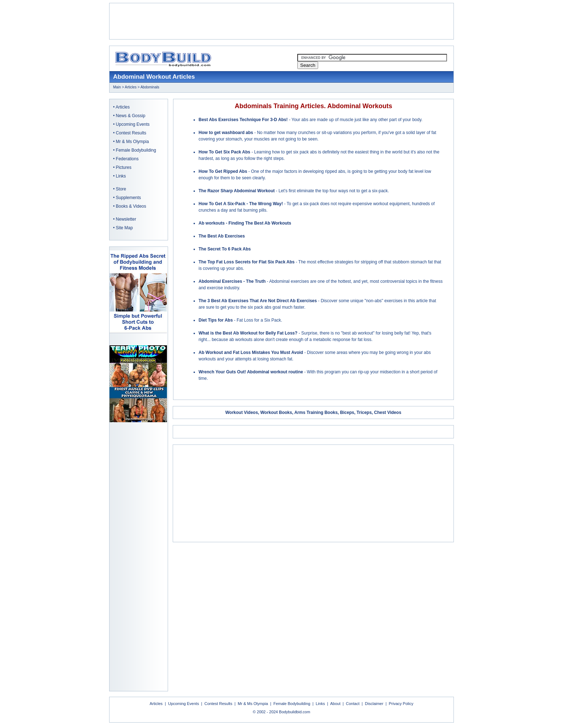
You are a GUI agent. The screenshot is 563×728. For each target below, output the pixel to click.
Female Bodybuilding (136, 150)
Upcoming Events (133, 124)
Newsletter (126, 219)
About (335, 704)
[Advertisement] (281, 21)
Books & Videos (131, 206)
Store (121, 189)
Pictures (124, 167)
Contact (353, 704)
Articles (131, 87)
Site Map (124, 228)
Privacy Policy (401, 704)
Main (117, 87)
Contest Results (131, 133)
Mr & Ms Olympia (132, 142)
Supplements (129, 198)
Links (121, 176)
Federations (127, 159)
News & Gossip (131, 116)
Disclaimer (374, 704)
